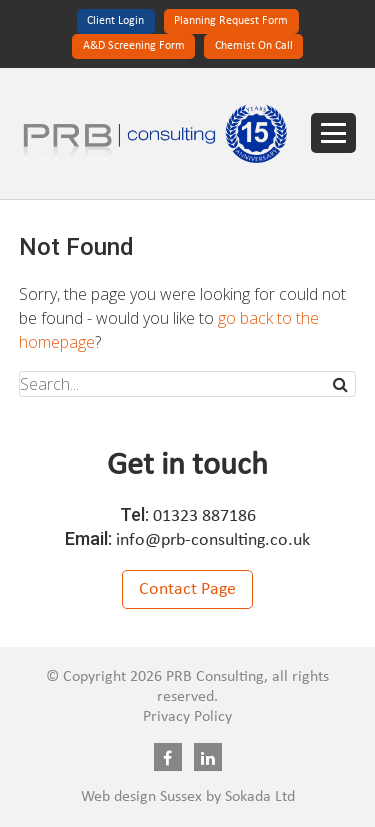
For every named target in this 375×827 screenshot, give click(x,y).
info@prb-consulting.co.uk (213, 540)
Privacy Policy (187, 717)
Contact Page (187, 589)
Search (342, 384)
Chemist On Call (254, 46)
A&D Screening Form (134, 46)
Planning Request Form (231, 21)
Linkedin (208, 757)
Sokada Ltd (260, 797)
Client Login (115, 21)
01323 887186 (204, 516)
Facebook (168, 757)
